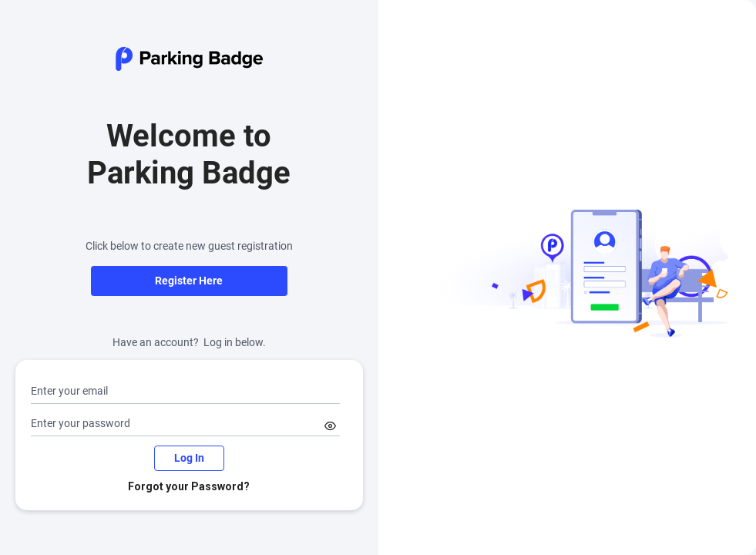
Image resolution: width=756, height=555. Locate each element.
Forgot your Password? (189, 486)
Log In (189, 458)
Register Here (189, 281)
